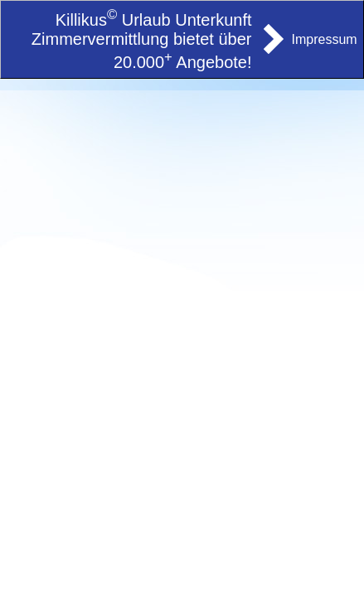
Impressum (325, 39)
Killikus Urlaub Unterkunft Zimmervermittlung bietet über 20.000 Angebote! (142, 41)
